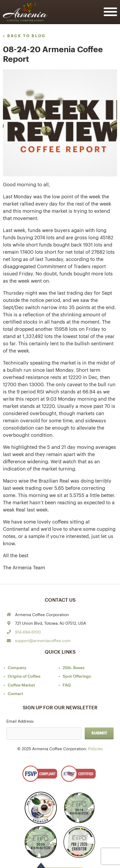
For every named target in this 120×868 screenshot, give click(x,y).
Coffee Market (21, 685)
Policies (95, 749)
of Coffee (24, 676)
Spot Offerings (77, 676)
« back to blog (24, 36)
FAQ (67, 685)
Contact (16, 694)
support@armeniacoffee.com (43, 641)
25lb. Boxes (74, 668)
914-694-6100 (28, 632)
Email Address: (20, 721)
